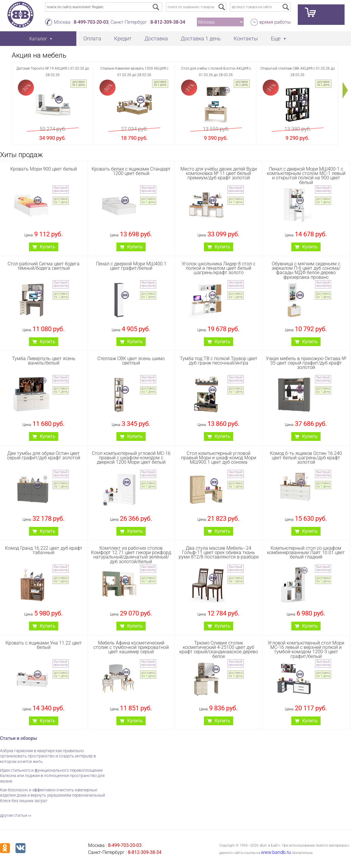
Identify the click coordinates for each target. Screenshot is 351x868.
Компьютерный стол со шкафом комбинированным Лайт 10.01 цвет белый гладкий (306, 552)
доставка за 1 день (79, 83)
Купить (48, 247)
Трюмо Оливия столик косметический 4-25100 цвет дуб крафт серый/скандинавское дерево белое (219, 650)
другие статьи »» (16, 815)
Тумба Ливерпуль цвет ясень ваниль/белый (44, 361)
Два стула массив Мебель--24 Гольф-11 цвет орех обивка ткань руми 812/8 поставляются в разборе (219, 552)
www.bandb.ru (276, 852)
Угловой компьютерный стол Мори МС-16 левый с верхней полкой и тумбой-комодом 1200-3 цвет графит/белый (306, 650)
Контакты (246, 38)
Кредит (123, 38)
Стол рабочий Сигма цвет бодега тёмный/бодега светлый (44, 266)
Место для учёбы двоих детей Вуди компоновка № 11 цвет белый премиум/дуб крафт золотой (219, 173)
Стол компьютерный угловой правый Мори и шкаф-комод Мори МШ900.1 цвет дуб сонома (219, 458)
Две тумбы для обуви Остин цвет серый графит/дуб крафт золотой (44, 456)
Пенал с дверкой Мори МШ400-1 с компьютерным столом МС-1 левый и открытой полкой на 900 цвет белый (306, 176)
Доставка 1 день (201, 38)
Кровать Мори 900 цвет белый (44, 169)
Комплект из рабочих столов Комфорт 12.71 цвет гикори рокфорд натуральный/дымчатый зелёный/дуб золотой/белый (131, 555)
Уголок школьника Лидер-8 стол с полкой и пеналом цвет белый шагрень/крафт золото (218, 268)
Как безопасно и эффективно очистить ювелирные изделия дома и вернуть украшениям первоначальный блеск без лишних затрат (53, 795)
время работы (275, 22)
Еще (276, 38)
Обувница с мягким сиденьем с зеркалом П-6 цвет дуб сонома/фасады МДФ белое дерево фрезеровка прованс (306, 270)
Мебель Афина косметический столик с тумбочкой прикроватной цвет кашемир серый (131, 647)
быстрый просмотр (61, 189)
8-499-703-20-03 (91, 22)
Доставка (156, 38)
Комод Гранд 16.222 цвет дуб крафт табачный (44, 550)
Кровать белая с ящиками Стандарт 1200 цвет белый (131, 171)
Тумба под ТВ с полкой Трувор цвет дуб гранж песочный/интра (219, 361)
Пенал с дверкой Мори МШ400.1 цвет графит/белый (131, 266)
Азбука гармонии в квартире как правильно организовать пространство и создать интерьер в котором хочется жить (48, 756)
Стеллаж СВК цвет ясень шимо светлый (131, 361)
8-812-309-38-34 (168, 22)
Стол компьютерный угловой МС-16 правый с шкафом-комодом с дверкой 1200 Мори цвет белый (131, 458)
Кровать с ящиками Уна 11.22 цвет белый (44, 645)
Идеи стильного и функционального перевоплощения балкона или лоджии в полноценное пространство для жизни (52, 776)
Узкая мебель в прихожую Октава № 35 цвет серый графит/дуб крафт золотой (306, 363)
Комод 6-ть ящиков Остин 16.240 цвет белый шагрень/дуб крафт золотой (306, 458)
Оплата (92, 38)
